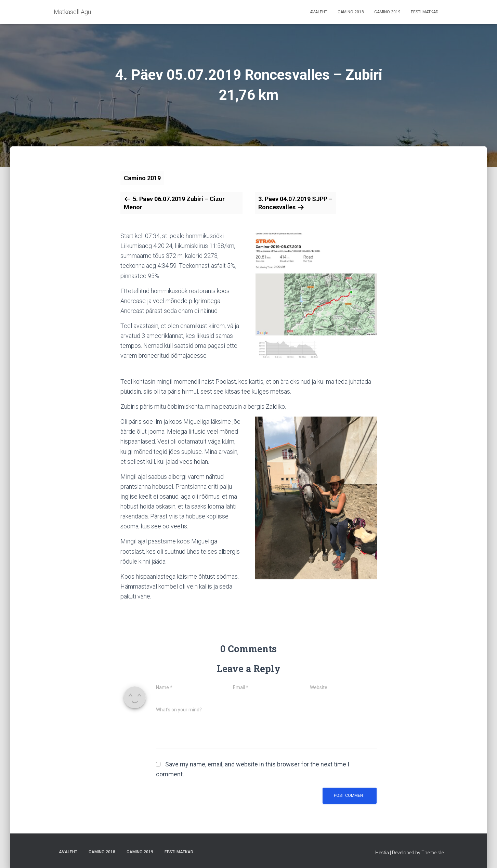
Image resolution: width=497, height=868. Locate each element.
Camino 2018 (351, 12)
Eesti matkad (425, 12)
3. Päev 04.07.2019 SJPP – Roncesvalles (295, 203)
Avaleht (319, 12)
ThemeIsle (433, 853)
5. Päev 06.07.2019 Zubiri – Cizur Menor (174, 203)
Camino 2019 (387, 12)
